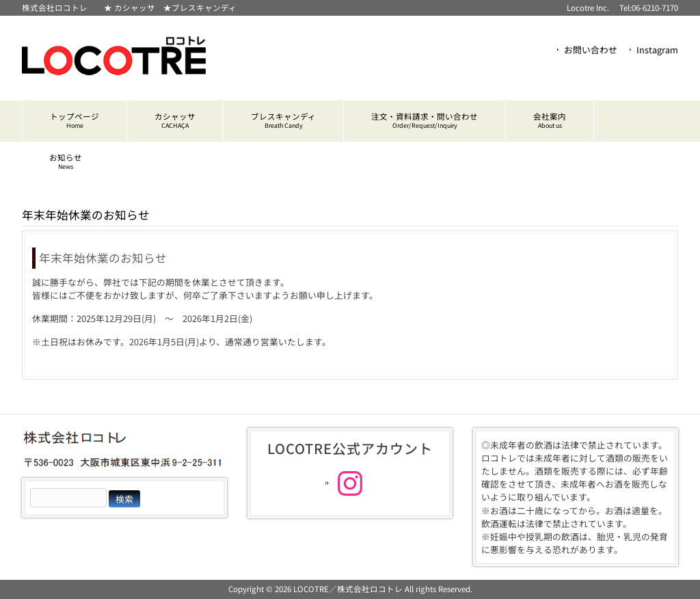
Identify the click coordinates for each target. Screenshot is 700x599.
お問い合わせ (591, 50)
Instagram (657, 50)
